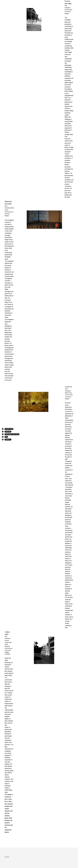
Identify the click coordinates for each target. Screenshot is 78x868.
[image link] (44, 220)
